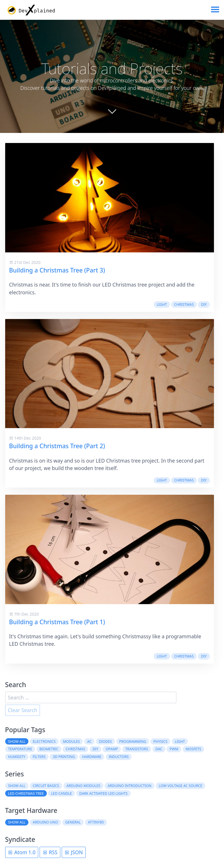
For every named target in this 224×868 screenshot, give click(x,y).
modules (71, 742)
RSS (50, 852)
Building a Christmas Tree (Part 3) (57, 270)
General (73, 822)
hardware (92, 757)
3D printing (64, 757)
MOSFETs (193, 749)
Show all (17, 742)
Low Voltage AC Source (181, 786)
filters (39, 757)
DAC (159, 749)
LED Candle (61, 793)
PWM (174, 749)
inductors (119, 757)
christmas (184, 305)
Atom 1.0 (22, 852)
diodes (105, 742)
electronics (44, 742)
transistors (137, 749)
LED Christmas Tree (26, 793)
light (162, 305)
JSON (74, 852)
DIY (204, 305)
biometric (49, 749)
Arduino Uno (45, 822)
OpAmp (112, 749)
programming (133, 742)
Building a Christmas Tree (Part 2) (57, 446)
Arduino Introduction (130, 786)
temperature (20, 749)
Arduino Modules (83, 786)
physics (160, 742)
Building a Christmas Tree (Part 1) (57, 622)
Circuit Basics (46, 786)
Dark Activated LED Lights (103, 793)
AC (89, 742)
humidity (17, 757)
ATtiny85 (96, 822)
